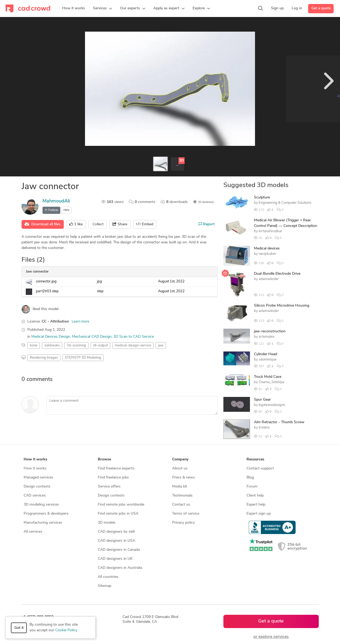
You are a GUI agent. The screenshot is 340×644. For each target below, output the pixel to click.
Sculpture (262, 198)
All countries (108, 577)
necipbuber (267, 254)
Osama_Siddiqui (271, 382)
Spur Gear (262, 400)
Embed (145, 224)
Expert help (256, 505)
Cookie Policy (66, 630)
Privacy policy (183, 523)
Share (120, 224)
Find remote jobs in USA (118, 514)
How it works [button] (35, 459)
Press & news (184, 478)
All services (33, 532)
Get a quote (321, 8)
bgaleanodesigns (272, 405)
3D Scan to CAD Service (134, 337)
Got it (19, 628)
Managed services (38, 478)
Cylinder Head (265, 354)
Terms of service (186, 514)
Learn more (80, 322)
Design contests (37, 487)
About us (180, 469)
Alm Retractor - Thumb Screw (279, 422)
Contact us (181, 505)
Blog (250, 478)
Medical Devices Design (51, 337)
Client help (255, 496)
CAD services (35, 496)
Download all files (42, 224)
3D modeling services (41, 505)
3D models (107, 523)
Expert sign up (259, 514)
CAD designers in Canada (119, 550)
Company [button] (180, 459)
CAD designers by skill (116, 532)
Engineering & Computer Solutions (285, 203)
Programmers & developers (46, 514)
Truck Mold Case (268, 377)
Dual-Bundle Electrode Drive (277, 274)
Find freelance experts (116, 469)
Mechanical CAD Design (92, 337)
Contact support (260, 469)
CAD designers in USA (116, 541)
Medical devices (267, 249)
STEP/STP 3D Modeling (83, 358)
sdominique (268, 360)
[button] (103, 9)
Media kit (180, 487)
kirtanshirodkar (271, 231)
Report (207, 224)
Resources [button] (255, 459)
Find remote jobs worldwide (121, 505)
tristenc (264, 428)
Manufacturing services (43, 523)
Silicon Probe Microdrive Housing (282, 306)
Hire (66, 210)
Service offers (109, 487)
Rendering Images (44, 358)
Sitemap (105, 586)
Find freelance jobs (113, 478)
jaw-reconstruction (270, 331)
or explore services (271, 637)
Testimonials (182, 496)
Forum (252, 487)
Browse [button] (104, 459)
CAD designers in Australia (120, 568)
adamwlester (269, 279)
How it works (35, 469)
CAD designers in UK (115, 559)
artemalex (267, 337)
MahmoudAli (56, 201)
